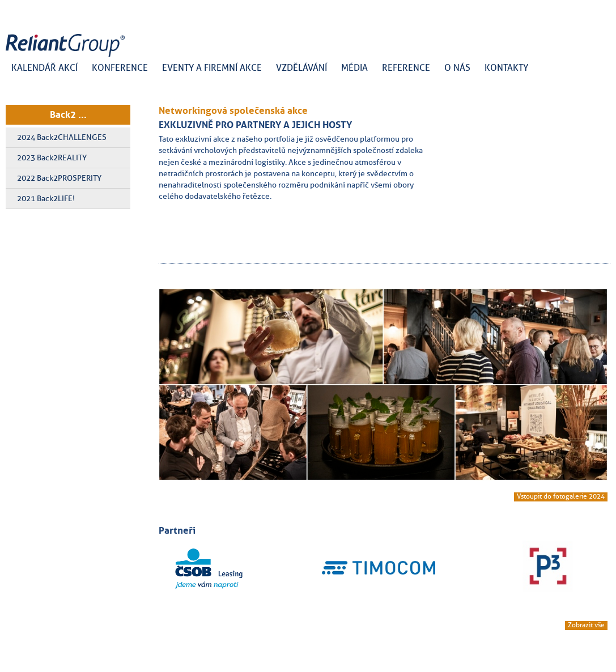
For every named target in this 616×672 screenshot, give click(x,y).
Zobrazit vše (586, 625)
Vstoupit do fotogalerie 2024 (561, 496)
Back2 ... (68, 114)
